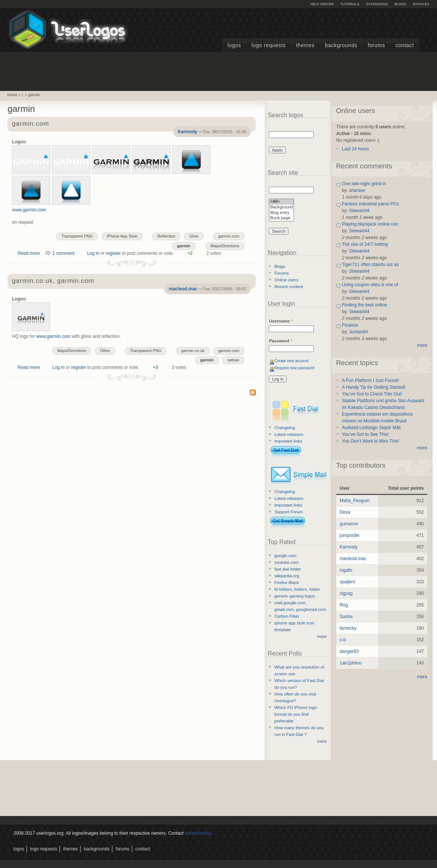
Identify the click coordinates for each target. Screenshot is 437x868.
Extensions (377, 4)
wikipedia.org (287, 576)
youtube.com (287, 562)
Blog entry (281, 213)
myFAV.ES (421, 4)
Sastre (346, 617)
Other (105, 351)
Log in (93, 253)
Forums (376, 45)
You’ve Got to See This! (365, 434)
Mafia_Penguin (355, 501)
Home (13, 95)
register (113, 253)
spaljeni (347, 582)
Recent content (289, 287)
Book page (281, 218)
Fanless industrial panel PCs (370, 204)
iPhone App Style (122, 236)
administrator (198, 833)
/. (23, 95)
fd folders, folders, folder (297, 589)
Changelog (285, 428)
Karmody (188, 132)
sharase (357, 190)
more (322, 636)
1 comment (63, 253)
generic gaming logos (295, 596)
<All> (281, 202)
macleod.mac (183, 289)
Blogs (400, 4)
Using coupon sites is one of (370, 285)
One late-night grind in (364, 184)
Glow (194, 236)
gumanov (349, 524)
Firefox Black (287, 583)
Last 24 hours (356, 149)
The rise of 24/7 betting (365, 244)
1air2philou (351, 663)
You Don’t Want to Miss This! (371, 441)
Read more (29, 253)
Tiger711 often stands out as (370, 265)
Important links (288, 441)
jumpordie (350, 535)
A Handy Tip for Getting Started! (374, 387)
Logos (234, 45)
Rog (344, 605)
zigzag (346, 593)
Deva (345, 512)
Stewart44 (359, 211)
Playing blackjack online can (370, 224)
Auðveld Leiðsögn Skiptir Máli (371, 428)
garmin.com (31, 124)
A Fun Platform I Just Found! (370, 380)
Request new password (295, 368)
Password (280, 341)
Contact (405, 45)
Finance (350, 325)
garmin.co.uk (193, 351)
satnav (233, 360)
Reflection (166, 236)
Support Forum (289, 512)
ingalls (346, 570)
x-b (343, 640)
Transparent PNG (77, 236)
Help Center (322, 4)
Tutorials (350, 4)
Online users (286, 280)
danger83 (349, 651)
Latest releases (289, 434)
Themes (305, 45)
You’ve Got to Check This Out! (372, 394)
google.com (286, 556)
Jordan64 (358, 332)
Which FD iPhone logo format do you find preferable (296, 714)
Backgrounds (341, 45)
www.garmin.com (29, 210)
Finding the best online (365, 305)
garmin (34, 95)
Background (281, 207)
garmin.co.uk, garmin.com (53, 281)
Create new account (292, 361)
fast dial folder (288, 569)
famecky (348, 628)
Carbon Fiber (287, 616)
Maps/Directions (225, 246)
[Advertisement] (219, 71)
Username (281, 321)
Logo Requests (268, 45)
